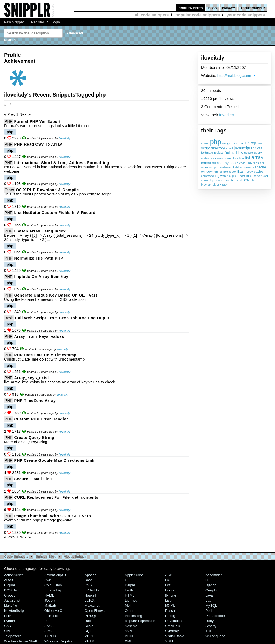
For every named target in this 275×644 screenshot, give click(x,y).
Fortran (171, 590)
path (235, 176)
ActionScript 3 (55, 575)
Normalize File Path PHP (39, 258)
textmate (207, 153)
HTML (130, 595)
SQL (88, 631)
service (220, 180)
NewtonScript (14, 611)
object (254, 180)
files (256, 163)
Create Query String (34, 438)
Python (9, 621)
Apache (91, 575)
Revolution (173, 621)
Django (211, 585)
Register (38, 22)
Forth (129, 590)
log (217, 176)
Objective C (53, 611)
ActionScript (13, 575)
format (206, 163)
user (265, 176)
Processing (133, 616)
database (224, 167)
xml (216, 172)
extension (218, 158)
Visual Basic (175, 636)
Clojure (10, 585)
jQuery (50, 600)
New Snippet (14, 22)
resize (205, 143)
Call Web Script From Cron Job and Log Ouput (62, 318)
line (240, 153)
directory (218, 148)
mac (249, 176)
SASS (49, 626)
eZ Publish (93, 590)
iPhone (171, 595)
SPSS (49, 631)
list (248, 158)
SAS (8, 626)
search (249, 167)
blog (213, 8)
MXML (170, 606)
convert (206, 180)
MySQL (211, 606)
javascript (242, 148)
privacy (229, 8)
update (206, 158)
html (234, 153)
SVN (129, 631)
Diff (168, 585)
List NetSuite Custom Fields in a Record (55, 213)
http (253, 143)
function (238, 158)
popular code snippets (198, 15)
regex (233, 172)
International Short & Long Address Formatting (62, 163)
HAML (49, 595)
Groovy (10, 595)
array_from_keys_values (39, 336)
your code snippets (246, 15)
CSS (88, 585)
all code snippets (152, 15)
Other (9, 190)
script (205, 148)
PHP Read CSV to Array (38, 144)
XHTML (91, 641)
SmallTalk (173, 626)
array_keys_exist (32, 378)
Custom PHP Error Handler (41, 419)
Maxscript (92, 606)
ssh (228, 180)
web (223, 176)
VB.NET (91, 636)
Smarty (211, 626)
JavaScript (12, 600)
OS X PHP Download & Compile (47, 190)
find (227, 153)
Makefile (10, 606)
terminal (237, 180)
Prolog (170, 616)
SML (8, 631)
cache (258, 171)
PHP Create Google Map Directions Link (54, 460)
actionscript (209, 167)
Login (56, 22)
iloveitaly (64, 138)
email (229, 148)
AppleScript (134, 575)
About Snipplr (75, 556)
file (229, 176)
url (247, 143)
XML (129, 641)
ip (213, 180)
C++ (209, 580)
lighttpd (131, 600)
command (207, 176)
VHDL (130, 636)
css (260, 148)
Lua (208, 600)
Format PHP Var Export (37, 121)
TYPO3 (50, 636)
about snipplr (253, 8)
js (233, 167)
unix (249, 163)
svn (259, 143)
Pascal (170, 611)
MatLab (50, 606)
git (214, 184)
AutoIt (9, 580)
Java (209, 595)
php (216, 142)
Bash (242, 171)
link (254, 148)
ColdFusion (53, 585)
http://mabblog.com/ (234, 76)
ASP (169, 575)
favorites (226, 115)
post (242, 176)
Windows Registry (58, 641)
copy (250, 172)
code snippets (191, 8)
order (235, 143)
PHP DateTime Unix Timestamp (45, 355)
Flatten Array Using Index (40, 231)
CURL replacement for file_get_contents (56, 497)
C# (167, 580)
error (229, 158)
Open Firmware (97, 611)
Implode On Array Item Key (41, 277)
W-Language (215, 636)
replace (219, 153)
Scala (89, 626)
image (227, 143)
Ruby (209, 621)
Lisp (168, 600)
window (207, 171)
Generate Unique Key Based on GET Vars (56, 295)
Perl (209, 611)
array (257, 157)
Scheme (131, 626)
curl (242, 143)
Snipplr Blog (46, 556)
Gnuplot (211, 590)
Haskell (90, 595)
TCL (209, 631)
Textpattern (13, 636)
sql (262, 163)
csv (219, 184)
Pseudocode (215, 616)
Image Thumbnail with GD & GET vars (53, 516)
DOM (246, 180)
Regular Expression (140, 621)
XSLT (169, 641)
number (218, 163)
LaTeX (90, 600)
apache (260, 167)
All (6, 105)
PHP (9, 121)
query (258, 153)
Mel (128, 606)
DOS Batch (13, 590)
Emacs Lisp (53, 590)
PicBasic (51, 616)
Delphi (130, 585)
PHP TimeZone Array (35, 401)
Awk (48, 580)
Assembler (214, 575)
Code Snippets (16, 556)
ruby (225, 184)
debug (239, 167)
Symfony (172, 631)
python (230, 163)
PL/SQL (91, 616)
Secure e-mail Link (33, 479)
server (258, 176)
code (242, 163)
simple (224, 172)
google (248, 153)
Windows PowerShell (20, 641)
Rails (88, 621)
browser (206, 184)
